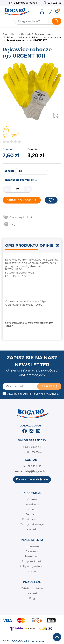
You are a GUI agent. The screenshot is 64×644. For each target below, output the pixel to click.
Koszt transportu (32, 519)
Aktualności (32, 505)
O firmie (32, 500)
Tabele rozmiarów (32, 589)
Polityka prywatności (32, 566)
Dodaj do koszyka (22, 200)
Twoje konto (32, 556)
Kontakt (32, 509)
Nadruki (32, 593)
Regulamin (32, 514)
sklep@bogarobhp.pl (26, 3)
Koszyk (32, 571)
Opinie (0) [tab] (50, 245)
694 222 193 (55, 3)
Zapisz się (49, 386)
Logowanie (32, 547)
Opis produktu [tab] (22, 245)
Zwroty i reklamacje (32, 524)
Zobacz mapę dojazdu (32, 479)
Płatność (32, 529)
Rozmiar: (8, 171)
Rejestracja (32, 551)
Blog (32, 598)
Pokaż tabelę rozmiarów (19, 180)
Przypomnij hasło (32, 561)
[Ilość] (17, 189)
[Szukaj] (38, 21)
